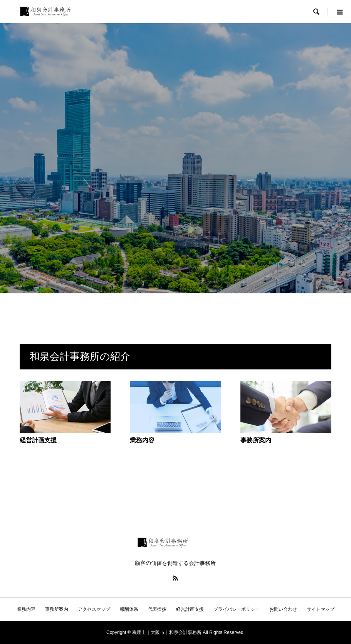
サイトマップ (321, 609)
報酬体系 (129, 609)
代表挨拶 (157, 609)
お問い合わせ (283, 609)
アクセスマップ (94, 609)
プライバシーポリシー (237, 609)
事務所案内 (57, 609)
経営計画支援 (190, 609)
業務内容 (26, 609)
